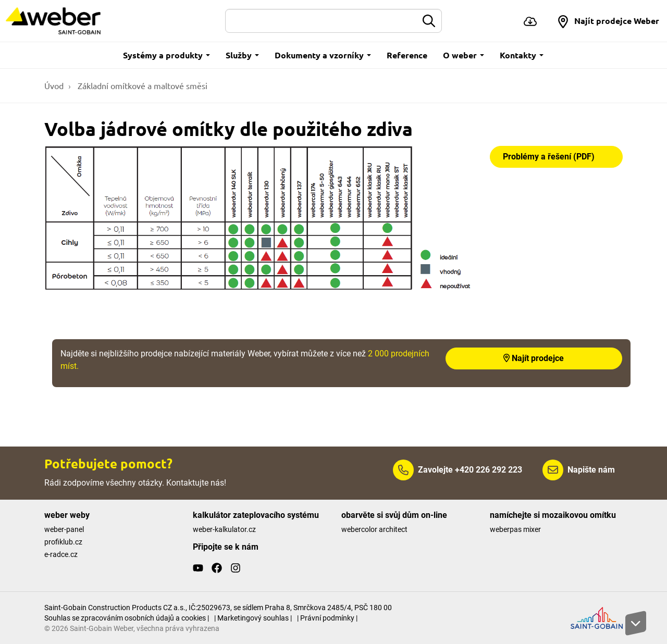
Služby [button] (242, 55)
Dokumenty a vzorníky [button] (323, 55)
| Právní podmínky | (327, 618)
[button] (608, 21)
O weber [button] (464, 55)
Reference (407, 55)
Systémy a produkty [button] (166, 55)
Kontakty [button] (522, 55)
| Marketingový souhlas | (253, 618)
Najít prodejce (534, 358)
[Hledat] (322, 21)
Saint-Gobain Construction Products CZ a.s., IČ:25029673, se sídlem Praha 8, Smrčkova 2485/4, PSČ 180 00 (218, 608)
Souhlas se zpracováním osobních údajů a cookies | (127, 618)
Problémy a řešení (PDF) (549, 157)
